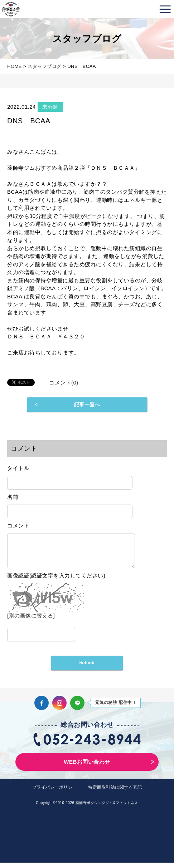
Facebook (42, 708)
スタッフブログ (45, 66)
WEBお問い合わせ (87, 767)
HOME (14, 66)
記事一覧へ (87, 405)
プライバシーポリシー (55, 793)
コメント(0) (64, 383)
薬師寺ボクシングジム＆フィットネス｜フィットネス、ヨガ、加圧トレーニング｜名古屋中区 (11, 9)
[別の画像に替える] (31, 621)
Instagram (59, 708)
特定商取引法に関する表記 (115, 793)
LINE (77, 708)
